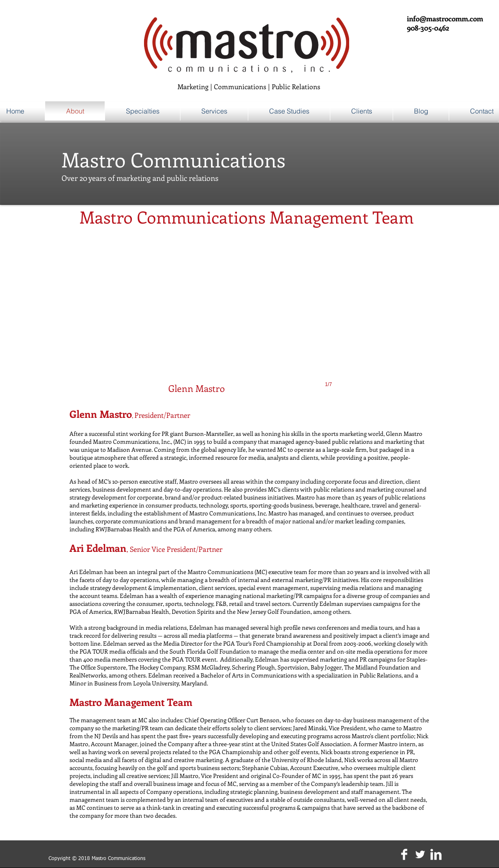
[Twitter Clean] (420, 854)
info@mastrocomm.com (445, 18)
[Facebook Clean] (404, 854)
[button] (250, 321)
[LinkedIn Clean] (436, 854)
